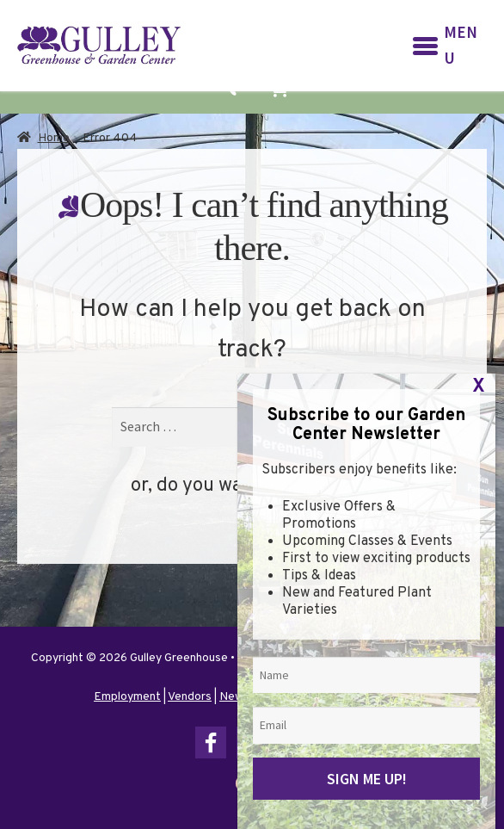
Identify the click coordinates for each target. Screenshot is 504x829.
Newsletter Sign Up (271, 697)
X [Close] (479, 745)
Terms (393, 697)
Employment (127, 697)
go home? (331, 486)
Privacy (350, 697)
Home (54, 138)
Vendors (190, 697)
